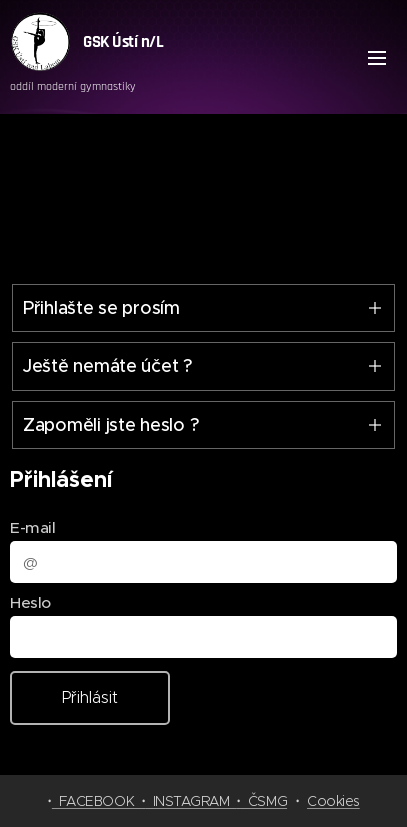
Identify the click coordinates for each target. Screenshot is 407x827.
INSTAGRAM (191, 801)
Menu (377, 58)
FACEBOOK (96, 801)
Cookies (333, 801)
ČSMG (264, 801)
